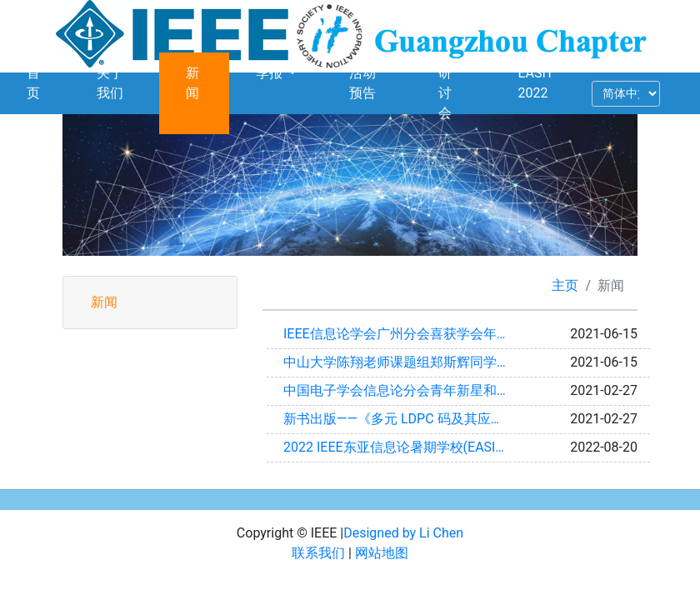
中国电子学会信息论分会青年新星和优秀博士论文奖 (403, 390)
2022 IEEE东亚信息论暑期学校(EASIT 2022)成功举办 (403, 447)
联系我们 (318, 553)
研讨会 (445, 93)
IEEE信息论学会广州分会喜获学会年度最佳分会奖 (403, 334)
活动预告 (362, 83)
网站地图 (382, 553)
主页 (565, 285)
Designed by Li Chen (403, 533)
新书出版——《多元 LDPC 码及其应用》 (400, 419)
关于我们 (110, 83)
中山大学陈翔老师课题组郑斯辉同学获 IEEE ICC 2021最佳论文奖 (403, 362)
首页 (33, 83)
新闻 (192, 83)
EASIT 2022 (535, 83)
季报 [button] (271, 73)
